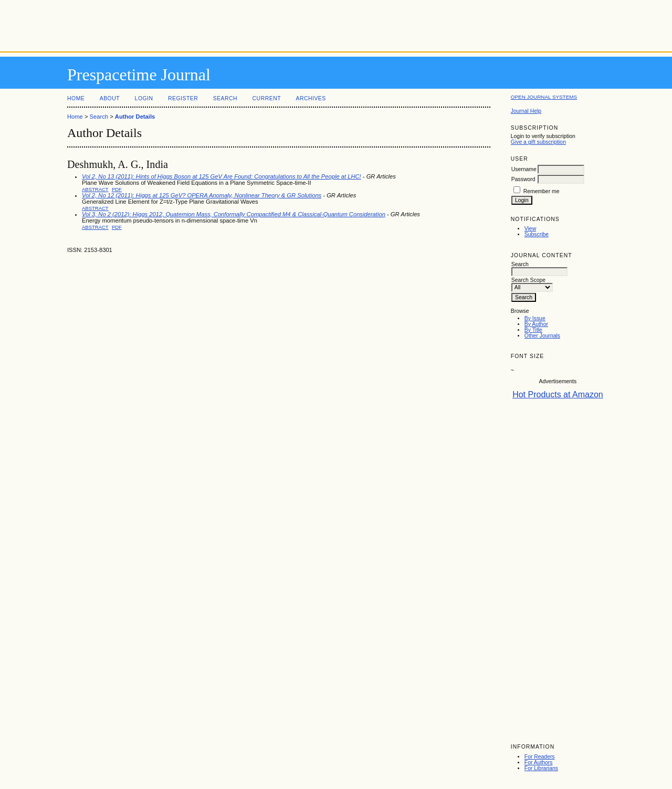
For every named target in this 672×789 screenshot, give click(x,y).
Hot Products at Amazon (558, 394)
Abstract (95, 189)
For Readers (540, 757)
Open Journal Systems (544, 97)
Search (225, 98)
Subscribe (537, 234)
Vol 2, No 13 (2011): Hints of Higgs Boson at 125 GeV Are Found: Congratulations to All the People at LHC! (222, 176)
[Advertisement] (336, 24)
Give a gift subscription (538, 142)
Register (183, 98)
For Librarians (541, 768)
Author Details (135, 117)
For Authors (539, 762)
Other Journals (542, 336)
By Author (536, 324)
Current (267, 98)
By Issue (535, 318)
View (530, 229)
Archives (311, 98)
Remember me (542, 191)
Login (144, 98)
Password (523, 179)
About (110, 98)
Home (76, 98)
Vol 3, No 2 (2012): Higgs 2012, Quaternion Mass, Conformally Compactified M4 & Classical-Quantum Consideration (234, 214)
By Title (533, 330)
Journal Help (526, 111)
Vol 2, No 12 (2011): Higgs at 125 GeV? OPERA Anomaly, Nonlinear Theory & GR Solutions (202, 195)
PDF (117, 189)
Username (524, 169)
